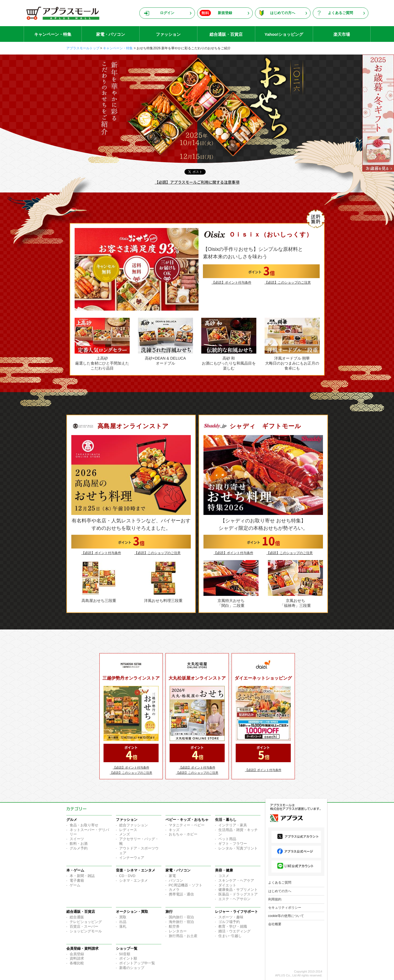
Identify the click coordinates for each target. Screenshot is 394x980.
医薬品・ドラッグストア (238, 894)
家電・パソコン (111, 34)
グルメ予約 (79, 848)
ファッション (168, 34)
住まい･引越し (230, 936)
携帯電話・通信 (181, 894)
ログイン (167, 13)
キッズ (174, 830)
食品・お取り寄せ (84, 825)
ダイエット (227, 885)
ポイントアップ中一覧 (137, 963)
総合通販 (77, 917)
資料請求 (77, 958)
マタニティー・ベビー (187, 825)
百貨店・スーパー (84, 926)
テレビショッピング (86, 922)
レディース (128, 830)
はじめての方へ (283, 13)
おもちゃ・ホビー (183, 834)
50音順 (125, 954)
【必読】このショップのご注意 (288, 283)
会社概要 (275, 924)
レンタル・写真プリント (238, 848)
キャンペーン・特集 (53, 34)
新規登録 (225, 13)
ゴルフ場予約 (229, 922)
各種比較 (77, 963)
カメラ (174, 890)
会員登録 (77, 954)
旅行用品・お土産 (183, 936)
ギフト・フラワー (233, 844)
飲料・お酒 (79, 844)
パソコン (176, 880)
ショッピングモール (86, 931)
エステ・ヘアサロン (234, 899)
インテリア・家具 (233, 825)
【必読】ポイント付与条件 (232, 283)
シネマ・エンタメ (134, 880)
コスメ (224, 876)
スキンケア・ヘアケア (236, 880)
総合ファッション (134, 825)
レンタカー (178, 931)
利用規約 (275, 899)
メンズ (125, 834)
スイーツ (77, 839)
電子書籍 (77, 880)
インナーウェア (132, 858)
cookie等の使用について (286, 916)
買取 (123, 917)
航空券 (174, 926)
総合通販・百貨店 (226, 34)
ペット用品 (227, 839)
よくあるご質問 (340, 13)
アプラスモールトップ (83, 48)
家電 (172, 876)
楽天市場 (342, 34)
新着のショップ (132, 968)
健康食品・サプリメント (238, 890)
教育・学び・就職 (233, 926)
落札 (123, 926)
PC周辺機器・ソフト (186, 885)
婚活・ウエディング (234, 931)
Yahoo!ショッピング (284, 34)
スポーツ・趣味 (231, 917)
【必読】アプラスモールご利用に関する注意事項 (197, 182)
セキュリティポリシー (285, 908)
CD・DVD (127, 876)
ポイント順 (128, 958)
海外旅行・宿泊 (181, 922)
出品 (123, 922)
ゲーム (75, 885)
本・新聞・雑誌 (82, 876)
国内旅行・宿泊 (181, 917)
